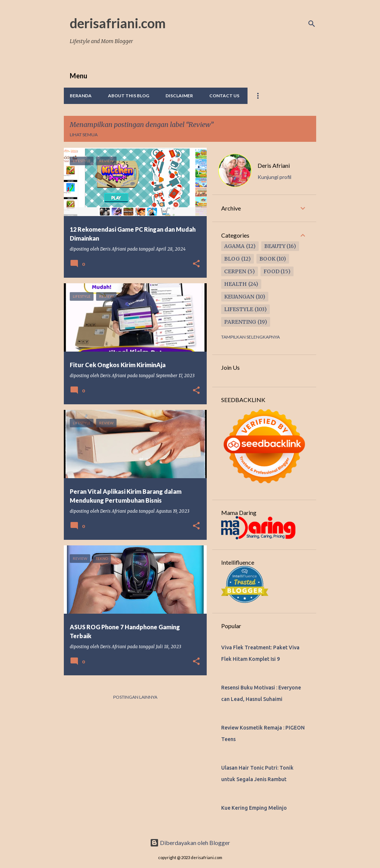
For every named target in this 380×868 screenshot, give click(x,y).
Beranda (81, 96)
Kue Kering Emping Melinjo (254, 808)
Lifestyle (239, 309)
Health (235, 284)
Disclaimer (179, 96)
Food (271, 271)
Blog (232, 259)
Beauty (275, 246)
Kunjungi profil (274, 177)
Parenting (240, 322)
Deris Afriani (274, 165)
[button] (196, 264)
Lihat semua (84, 135)
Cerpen (235, 271)
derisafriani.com (118, 23)
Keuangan (239, 297)
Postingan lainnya (135, 697)
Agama (234, 246)
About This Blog (129, 96)
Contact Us (224, 96)
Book (267, 259)
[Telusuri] (312, 24)
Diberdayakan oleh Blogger (190, 843)
